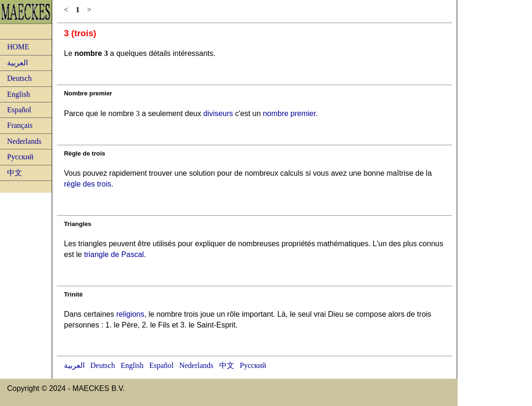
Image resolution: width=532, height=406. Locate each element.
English (19, 94)
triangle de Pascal (114, 254)
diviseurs (218, 113)
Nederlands (24, 141)
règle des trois (88, 184)
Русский (20, 157)
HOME (18, 47)
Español (19, 110)
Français (20, 125)
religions (130, 314)
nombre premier (289, 113)
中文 (15, 173)
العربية (17, 63)
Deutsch (19, 78)
